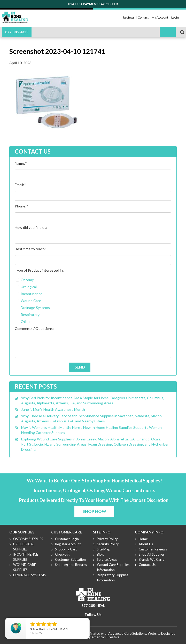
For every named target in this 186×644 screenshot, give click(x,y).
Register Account (68, 544)
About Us (146, 544)
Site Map (104, 549)
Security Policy (108, 544)
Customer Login (67, 539)
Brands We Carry (152, 559)
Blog (100, 554)
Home (143, 539)
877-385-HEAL (93, 606)
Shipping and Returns (71, 565)
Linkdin (102, 621)
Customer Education (70, 559)
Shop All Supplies (152, 554)
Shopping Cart (66, 549)
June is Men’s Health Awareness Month (53, 409)
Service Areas (107, 559)
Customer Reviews (153, 549)
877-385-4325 (17, 32)
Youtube (96, 621)
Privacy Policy (107, 539)
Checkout (62, 554)
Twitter (90, 621)
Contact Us (147, 565)
